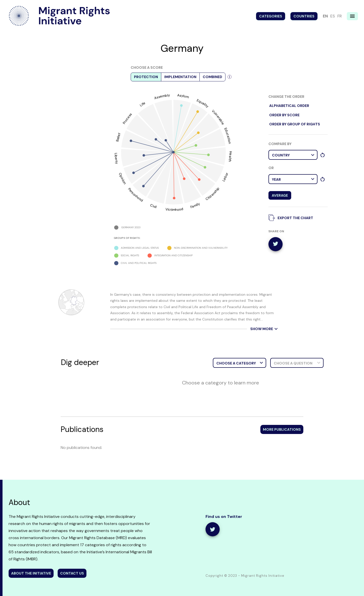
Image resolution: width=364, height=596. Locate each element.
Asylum (183, 96)
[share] (213, 529)
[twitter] (276, 244)
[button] (293, 155)
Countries (304, 16)
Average (280, 196)
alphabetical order (289, 106)
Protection (146, 77)
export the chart (292, 217)
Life (143, 104)
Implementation (180, 77)
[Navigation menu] (352, 16)
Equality (203, 103)
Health (230, 157)
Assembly (162, 97)
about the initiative (31, 573)
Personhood (136, 195)
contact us (72, 573)
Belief (118, 137)
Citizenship (213, 194)
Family (195, 205)
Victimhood (174, 209)
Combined (212, 77)
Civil (153, 206)
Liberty (117, 158)
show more (265, 329)
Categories (271, 16)
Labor (225, 177)
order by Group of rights (295, 124)
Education (228, 135)
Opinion (123, 179)
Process (127, 118)
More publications (282, 429)
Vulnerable (218, 117)
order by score (284, 115)
